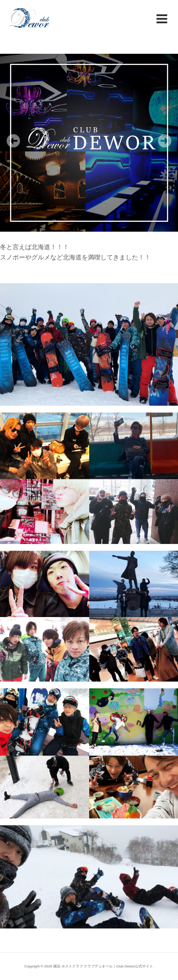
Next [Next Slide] (165, 141)
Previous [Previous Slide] (13, 141)
